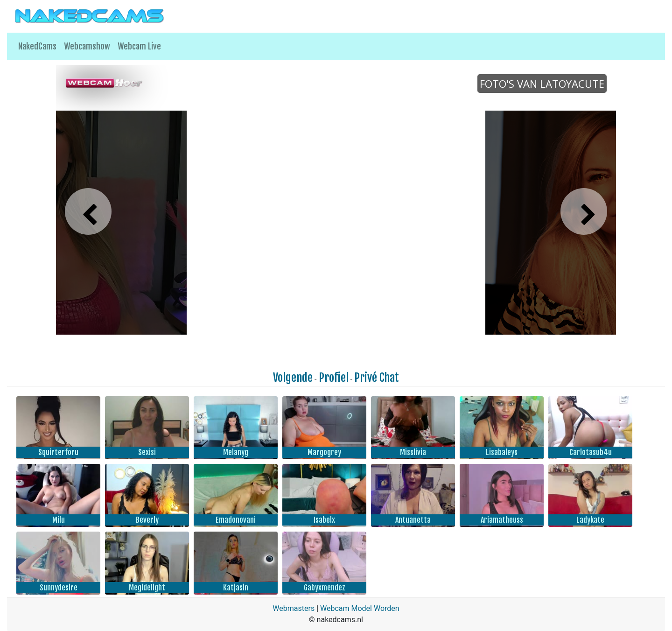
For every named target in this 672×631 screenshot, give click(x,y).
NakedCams (37, 46)
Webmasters (294, 608)
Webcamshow (87, 46)
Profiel (334, 378)
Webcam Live (139, 46)
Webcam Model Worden (360, 608)
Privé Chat (377, 378)
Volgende (293, 378)
